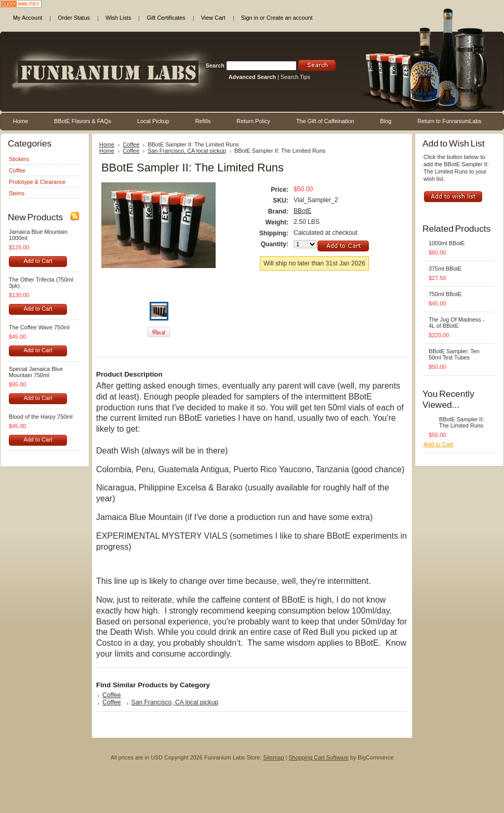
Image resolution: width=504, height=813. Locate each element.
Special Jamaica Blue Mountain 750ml (36, 372)
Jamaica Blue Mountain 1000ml (38, 235)
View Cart (213, 18)
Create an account (290, 18)
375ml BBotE (445, 269)
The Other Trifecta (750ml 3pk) (41, 283)
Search (215, 65)
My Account (28, 18)
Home (107, 144)
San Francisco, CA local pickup (187, 151)
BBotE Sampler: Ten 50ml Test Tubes (454, 354)
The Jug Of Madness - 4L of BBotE (457, 323)
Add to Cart (38, 261)
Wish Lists (118, 18)
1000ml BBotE (447, 243)
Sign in (250, 18)
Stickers (19, 159)
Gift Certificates (166, 18)
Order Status (74, 18)
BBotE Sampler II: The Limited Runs (461, 422)
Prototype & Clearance (37, 182)
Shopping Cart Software (318, 757)
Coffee (17, 170)
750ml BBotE (445, 294)
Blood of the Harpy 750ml (41, 417)
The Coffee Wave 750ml (39, 327)
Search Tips (295, 77)
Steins (17, 193)
